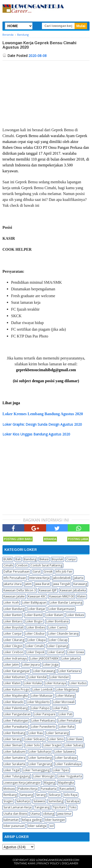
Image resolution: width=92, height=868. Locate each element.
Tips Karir (59, 807)
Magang (49, 783)
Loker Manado (13, 702)
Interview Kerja (39, 578)
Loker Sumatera (14, 758)
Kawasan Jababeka (73, 590)
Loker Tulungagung (17, 776)
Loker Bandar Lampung (66, 602)
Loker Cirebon (13, 652)
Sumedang (56, 801)
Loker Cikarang (14, 640)
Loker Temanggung (36, 770)
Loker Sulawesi (65, 752)
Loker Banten (13, 615)
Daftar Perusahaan (16, 571)
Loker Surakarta (14, 764)
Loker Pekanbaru (43, 721)
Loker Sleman (13, 745)
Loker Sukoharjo (40, 752)
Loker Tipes (61, 770)
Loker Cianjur (13, 634)
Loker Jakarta (71, 658)
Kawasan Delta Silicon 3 (20, 590)
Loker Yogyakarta (70, 776)
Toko (73, 807)
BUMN (8, 559)
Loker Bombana (57, 621)
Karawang (80, 584)
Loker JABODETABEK (44, 658)
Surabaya (73, 801)
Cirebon (22, 565)
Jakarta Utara (13, 584)
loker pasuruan (14, 826)
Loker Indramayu (15, 658)
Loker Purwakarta (16, 727)
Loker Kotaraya (55, 683)
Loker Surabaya (66, 758)
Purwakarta (49, 789)
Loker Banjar (37, 609)
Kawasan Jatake (14, 596)
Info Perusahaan (15, 578)
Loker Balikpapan (34, 602)
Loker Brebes (36, 627)
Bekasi (44, 559)
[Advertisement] (46, 87)
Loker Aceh (11, 602)
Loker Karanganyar (17, 671)
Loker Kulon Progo (16, 689)
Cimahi (8, 565)
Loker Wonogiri (44, 776)
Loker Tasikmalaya (68, 764)
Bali (18, 559)
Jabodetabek (62, 578)
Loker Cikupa (37, 640)
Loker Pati (66, 714)
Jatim (28, 584)
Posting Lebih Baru (18, 539)
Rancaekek (67, 789)
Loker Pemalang (69, 721)
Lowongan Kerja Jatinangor (22, 783)
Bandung (30, 559)
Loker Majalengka (16, 696)
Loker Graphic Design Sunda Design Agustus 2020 (42, 424)
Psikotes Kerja (28, 789)
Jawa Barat (42, 584)
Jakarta (79, 578)
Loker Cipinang (58, 646)
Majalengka (66, 783)
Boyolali (57, 559)
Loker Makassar (42, 696)
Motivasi (9, 789)
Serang (41, 795)
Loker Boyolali (13, 627)
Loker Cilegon (13, 646)
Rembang (10, 795)
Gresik (48, 571)
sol (52, 826)
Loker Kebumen (14, 677)
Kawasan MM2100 (62, 596)
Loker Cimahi (35, 646)
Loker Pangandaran (17, 714)
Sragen (8, 801)
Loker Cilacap (58, 640)
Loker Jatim (11, 665)
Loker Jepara (31, 665)
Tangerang (42, 807)
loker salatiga (37, 826)
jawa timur (64, 814)
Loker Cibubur (35, 634)
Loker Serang (13, 739)
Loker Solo (33, 745)
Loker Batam (54, 615)
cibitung (48, 814)
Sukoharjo (23, 801)
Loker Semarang (57, 733)
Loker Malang (65, 696)
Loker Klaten (12, 683)
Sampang (26, 795)
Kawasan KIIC (37, 596)
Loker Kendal (38, 677)
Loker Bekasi (75, 615)
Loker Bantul (34, 615)
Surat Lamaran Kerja (17, 807)
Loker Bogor (34, 621)
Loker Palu (60, 708)
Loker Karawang (44, 671)
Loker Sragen (52, 745)
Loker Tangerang (40, 764)
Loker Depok (35, 652)
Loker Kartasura (69, 671)
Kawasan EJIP (48, 590)
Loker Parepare (45, 714)
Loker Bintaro (13, 621)
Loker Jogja (51, 665)
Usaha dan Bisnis (15, 814)
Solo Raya (71, 795)
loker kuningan (55, 820)
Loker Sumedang (40, 758)
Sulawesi (39, 801)
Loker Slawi (75, 739)
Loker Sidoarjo (35, 739)
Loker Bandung (14, 609)
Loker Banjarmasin (62, 609)
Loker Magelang (67, 689)
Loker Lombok (42, 689)
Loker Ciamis (57, 627)
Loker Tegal (12, 770)
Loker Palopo (40, 708)
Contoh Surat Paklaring (46, 565)
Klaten (82, 596)
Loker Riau (36, 733)
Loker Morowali (64, 702)
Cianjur (71, 559)
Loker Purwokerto (43, 727)
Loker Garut (56, 652)
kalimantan (11, 820)
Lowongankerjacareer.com (58, 860)
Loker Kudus (78, 683)
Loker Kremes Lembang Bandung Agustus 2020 (43, 414)
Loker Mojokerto (38, 702)
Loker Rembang (14, 733)
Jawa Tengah (61, 584)
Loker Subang (74, 745)
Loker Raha (67, 727)
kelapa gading (32, 820)
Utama (35, 814)
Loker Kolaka (33, 683)
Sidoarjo (55, 795)
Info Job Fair (64, 571)
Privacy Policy (48, 863)
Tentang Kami (24, 863)
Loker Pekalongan (16, 721)
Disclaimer (70, 863)
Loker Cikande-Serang (63, 634)
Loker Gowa (76, 652)
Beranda (50, 539)
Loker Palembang (16, 708)
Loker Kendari (59, 677)
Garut (37, 571)
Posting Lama (78, 539)
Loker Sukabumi (14, 752)
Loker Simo (56, 739)
